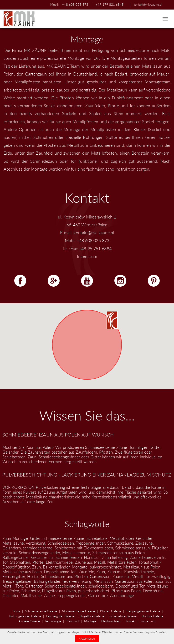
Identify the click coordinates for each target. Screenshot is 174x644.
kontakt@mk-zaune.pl (148, 5)
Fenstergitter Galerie (60, 616)
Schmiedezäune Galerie (41, 611)
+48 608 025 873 (75, 5)
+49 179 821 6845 (110, 5)
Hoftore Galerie (152, 616)
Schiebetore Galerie (123, 616)
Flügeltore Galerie (92, 616)
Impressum (87, 256)
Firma (16, 611)
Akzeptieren (87, 639)
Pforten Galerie (111, 611)
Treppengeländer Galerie (143, 611)
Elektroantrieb (111, 621)
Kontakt (131, 621)
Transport (73, 621)
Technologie (53, 621)
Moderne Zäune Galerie (78, 611)
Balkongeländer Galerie (25, 616)
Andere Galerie (29, 621)
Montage (90, 621)
